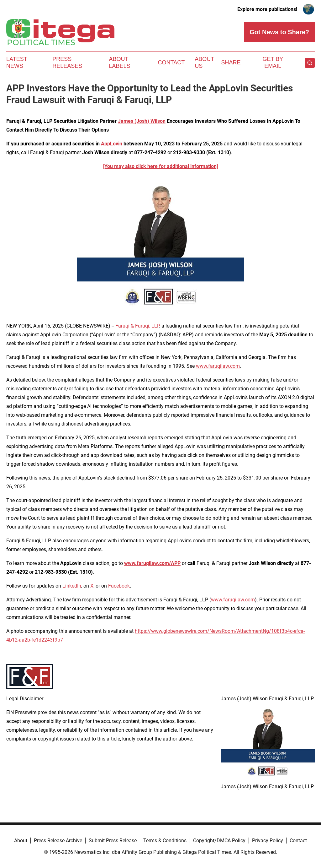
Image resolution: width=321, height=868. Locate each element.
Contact (171, 62)
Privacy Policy (268, 841)
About (21, 841)
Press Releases (67, 62)
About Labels (120, 62)
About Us (204, 62)
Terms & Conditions (165, 841)
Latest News (17, 62)
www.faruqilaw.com (218, 366)
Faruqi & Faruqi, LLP (137, 326)
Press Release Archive (58, 841)
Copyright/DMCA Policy (219, 841)
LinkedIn (72, 586)
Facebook (119, 586)
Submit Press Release (113, 841)
